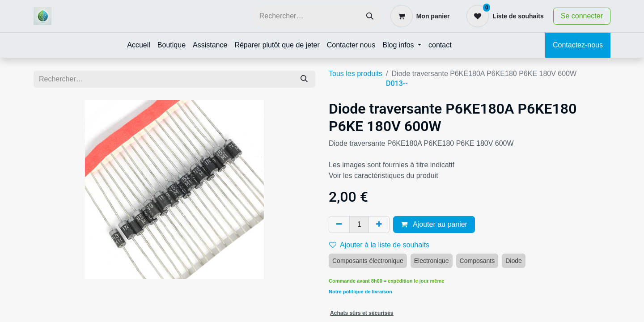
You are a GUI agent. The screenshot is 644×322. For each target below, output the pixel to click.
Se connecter (582, 16)
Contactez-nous (578, 45)
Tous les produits (356, 74)
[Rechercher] (370, 16)
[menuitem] (139, 45)
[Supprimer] (339, 225)
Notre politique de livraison (360, 292)
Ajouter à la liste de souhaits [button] (379, 245)
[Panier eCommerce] (420, 16)
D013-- (397, 83)
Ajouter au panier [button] (434, 224)
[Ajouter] (379, 225)
